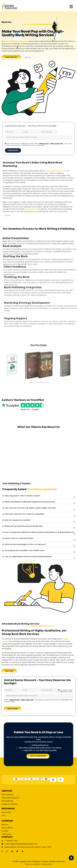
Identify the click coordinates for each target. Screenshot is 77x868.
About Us (18, 821)
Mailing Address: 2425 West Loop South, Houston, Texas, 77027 (31, 835)
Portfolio (18, 825)
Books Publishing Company (16, 41)
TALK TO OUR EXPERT (38, 756)
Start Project (11, 57)
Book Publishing (20, 803)
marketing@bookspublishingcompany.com (27, 833)
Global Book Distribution (22, 805)
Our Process (19, 814)
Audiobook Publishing (21, 809)
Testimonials (19, 827)
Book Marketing (20, 807)
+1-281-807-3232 (22, 831)
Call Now (27, 57)
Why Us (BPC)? (20, 823)
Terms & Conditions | (33, 864)
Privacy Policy (47, 864)
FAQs (17, 816)
